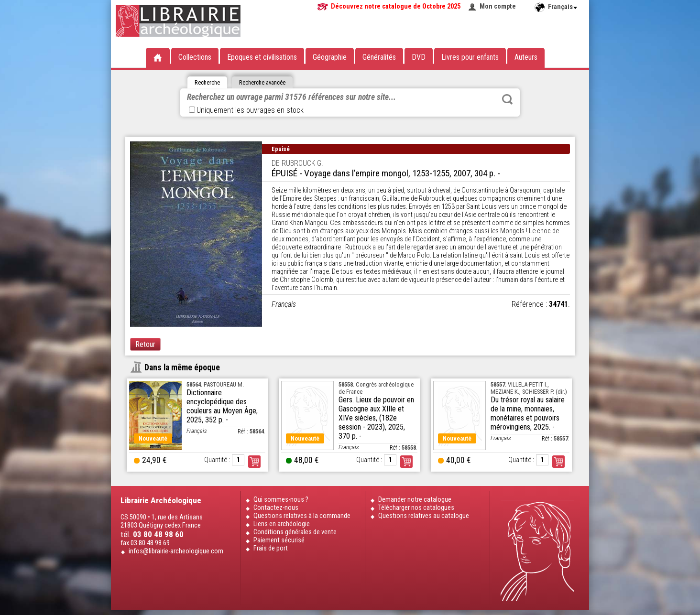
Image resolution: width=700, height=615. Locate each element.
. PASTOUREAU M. (215, 384)
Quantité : (217, 460)
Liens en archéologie (282, 524)
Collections (195, 57)
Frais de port (271, 548)
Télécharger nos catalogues (416, 508)
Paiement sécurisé (279, 540)
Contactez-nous (276, 508)
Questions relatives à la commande (302, 516)
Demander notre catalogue (415, 500)
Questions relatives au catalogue (424, 516)
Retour (145, 344)
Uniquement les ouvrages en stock (246, 110)
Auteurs (526, 57)
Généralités (379, 57)
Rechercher (507, 99)
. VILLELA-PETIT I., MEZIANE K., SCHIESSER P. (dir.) (529, 388)
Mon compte (498, 6)
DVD (419, 57)
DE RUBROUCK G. (297, 163)
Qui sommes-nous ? (281, 500)
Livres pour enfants (470, 57)
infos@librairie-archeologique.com (176, 551)
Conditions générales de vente (295, 532)
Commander (254, 462)
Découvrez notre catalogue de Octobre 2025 (396, 6)
